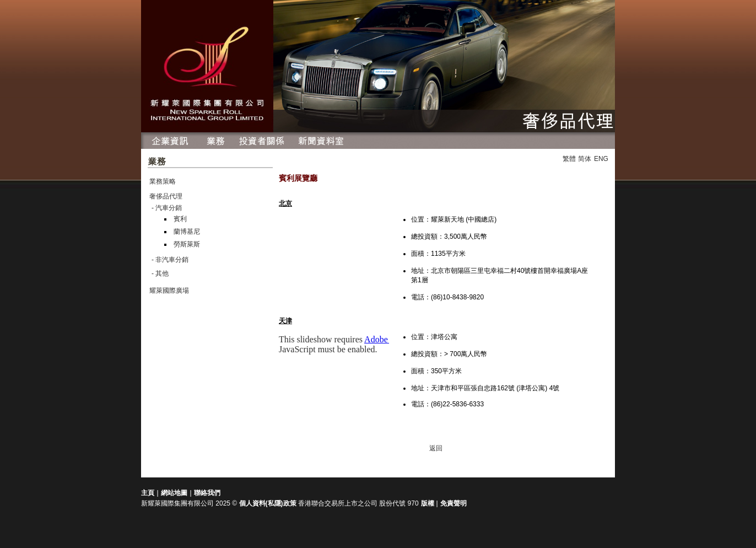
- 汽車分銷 (167, 208)
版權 (428, 503)
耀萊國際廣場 (169, 291)
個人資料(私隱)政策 (268, 503)
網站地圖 (174, 493)
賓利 (180, 219)
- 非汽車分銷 (170, 260)
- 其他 (160, 273)
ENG (601, 159)
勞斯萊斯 (187, 244)
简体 (585, 159)
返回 (436, 448)
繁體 (569, 159)
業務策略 (163, 181)
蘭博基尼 (187, 232)
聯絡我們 (207, 493)
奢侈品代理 (166, 196)
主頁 (148, 493)
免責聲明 (453, 503)
